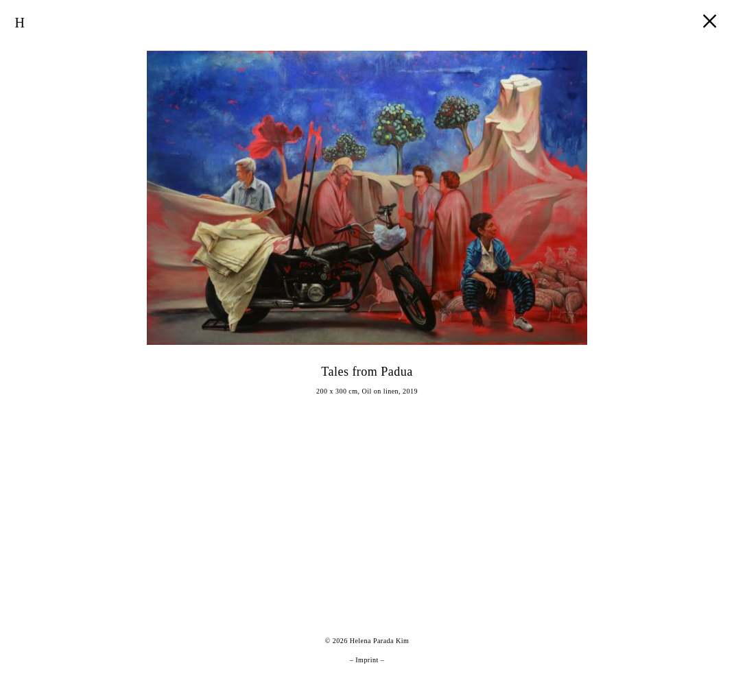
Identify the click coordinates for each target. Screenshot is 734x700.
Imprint (367, 660)
